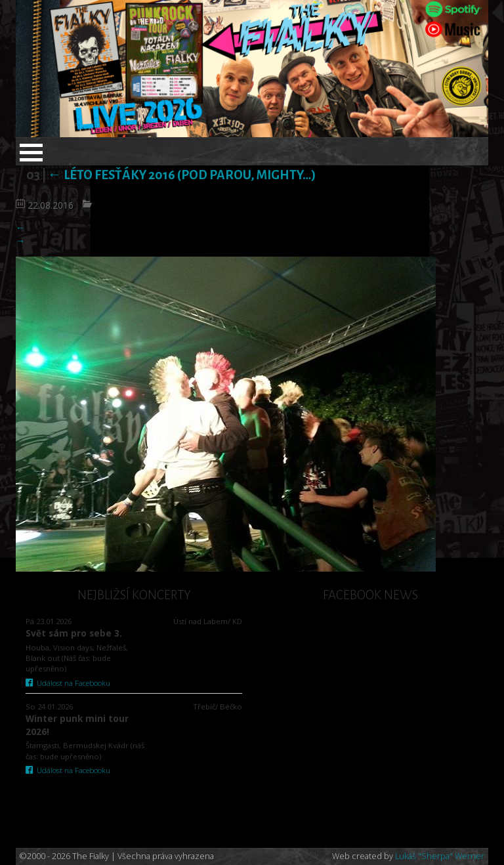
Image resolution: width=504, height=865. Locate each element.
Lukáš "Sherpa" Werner (440, 856)
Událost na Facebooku (68, 683)
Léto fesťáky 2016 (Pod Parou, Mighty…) (182, 175)
